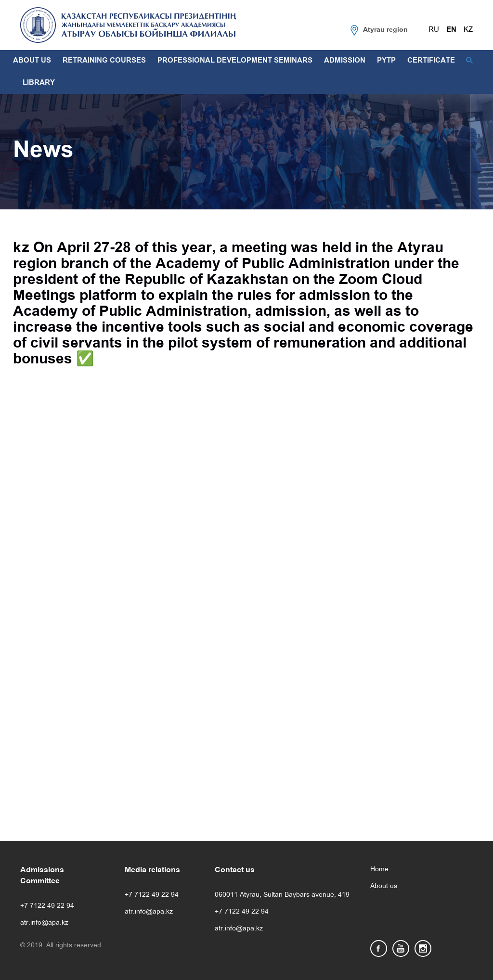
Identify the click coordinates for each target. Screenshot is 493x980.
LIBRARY (39, 83)
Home (379, 870)
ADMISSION (345, 61)
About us (384, 886)
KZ (468, 30)
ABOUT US (32, 61)
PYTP (386, 61)
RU (434, 30)
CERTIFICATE (431, 61)
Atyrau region (385, 30)
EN (451, 30)
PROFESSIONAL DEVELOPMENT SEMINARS (235, 61)
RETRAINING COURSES (104, 61)
